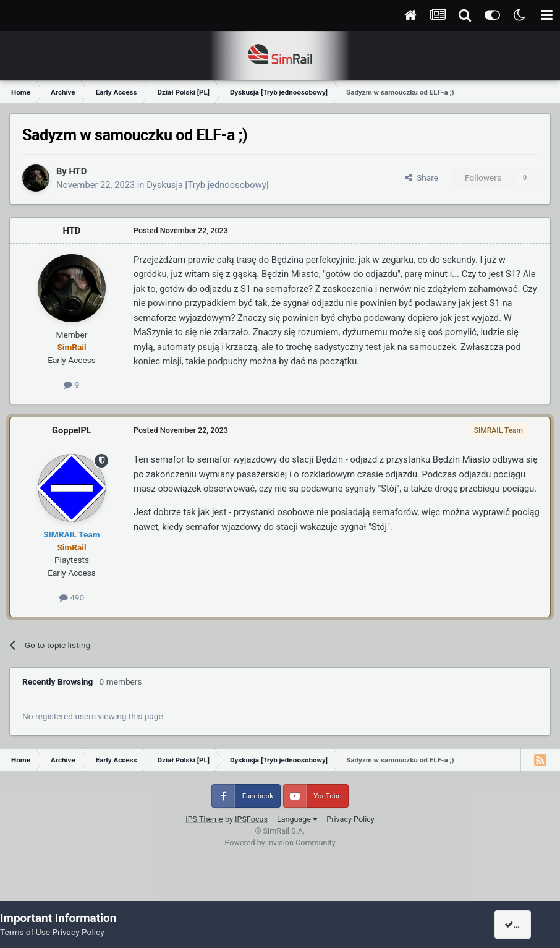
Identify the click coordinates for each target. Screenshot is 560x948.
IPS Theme (204, 819)
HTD (78, 171)
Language (297, 819)
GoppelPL (72, 430)
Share (422, 177)
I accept (524, 925)
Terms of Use (25, 932)
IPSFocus (251, 819)
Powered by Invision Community (280, 843)
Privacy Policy (350, 819)
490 (72, 597)
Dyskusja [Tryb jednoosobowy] (207, 185)
